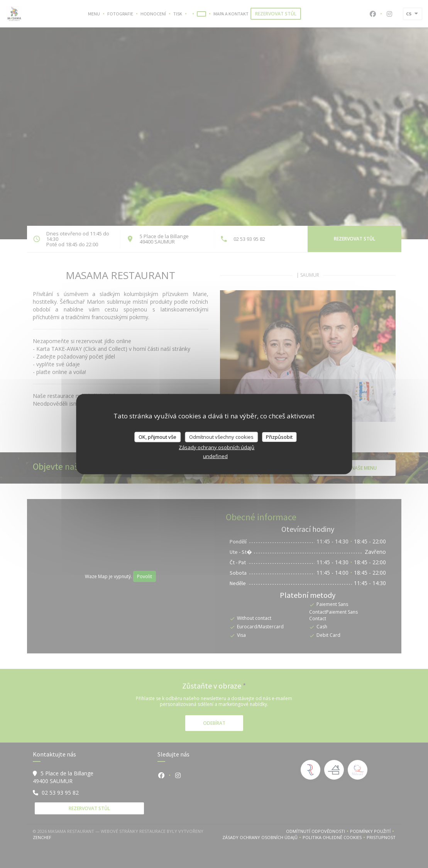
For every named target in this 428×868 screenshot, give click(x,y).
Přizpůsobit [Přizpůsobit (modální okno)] (279, 437)
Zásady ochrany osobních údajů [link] (217, 447)
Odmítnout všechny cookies (221, 437)
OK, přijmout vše (157, 437)
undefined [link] (215, 456)
